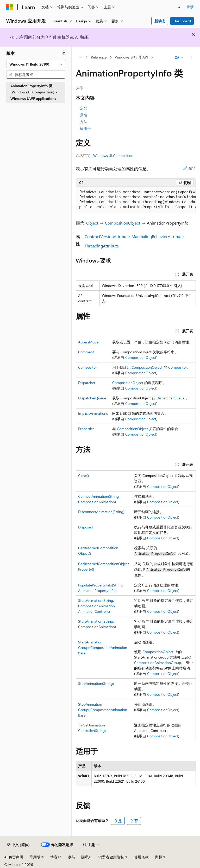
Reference (99, 57)
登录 (190, 7)
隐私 (85, 857)
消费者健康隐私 (111, 857)
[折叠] (64, 53)
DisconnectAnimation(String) (101, 512)
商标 (159, 857)
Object (92, 223)
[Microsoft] (10, 7)
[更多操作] (191, 58)
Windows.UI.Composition (113, 155)
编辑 (190, 168)
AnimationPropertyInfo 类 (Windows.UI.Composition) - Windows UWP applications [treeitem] (34, 92)
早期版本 (37, 857)
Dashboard (182, 21)
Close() (83, 476)
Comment (86, 352)
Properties (86, 429)
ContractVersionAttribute (107, 236)
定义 (84, 108)
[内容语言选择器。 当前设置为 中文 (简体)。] (18, 845)
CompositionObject (123, 223)
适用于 (85, 128)
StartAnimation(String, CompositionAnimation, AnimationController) (97, 606)
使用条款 (141, 857)
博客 (54, 857)
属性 (84, 115)
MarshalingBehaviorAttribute (158, 236)
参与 (71, 857)
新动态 (160, 21)
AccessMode (88, 342)
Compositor (87, 367)
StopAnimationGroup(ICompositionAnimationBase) (103, 710)
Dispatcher (87, 383)
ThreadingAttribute (102, 246)
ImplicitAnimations (93, 413)
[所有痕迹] (80, 58)
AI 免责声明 (14, 857)
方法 (84, 122)
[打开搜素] (179, 7)
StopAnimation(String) (96, 683)
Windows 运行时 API (131, 57)
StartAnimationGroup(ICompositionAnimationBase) (103, 647)
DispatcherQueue (92, 398)
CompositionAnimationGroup (158, 663)
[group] (136, 200)
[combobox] (36, 64)
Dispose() (85, 527)
